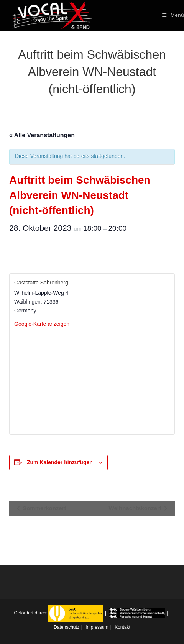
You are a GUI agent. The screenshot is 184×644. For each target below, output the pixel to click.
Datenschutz (67, 627)
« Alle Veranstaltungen (42, 135)
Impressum (97, 627)
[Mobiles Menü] (173, 15)
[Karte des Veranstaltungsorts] (92, 381)
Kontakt (122, 627)
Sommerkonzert (44, 508)
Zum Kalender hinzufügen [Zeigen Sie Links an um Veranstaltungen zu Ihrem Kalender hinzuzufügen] (60, 462)
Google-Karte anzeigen (42, 324)
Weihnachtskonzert (136, 508)
